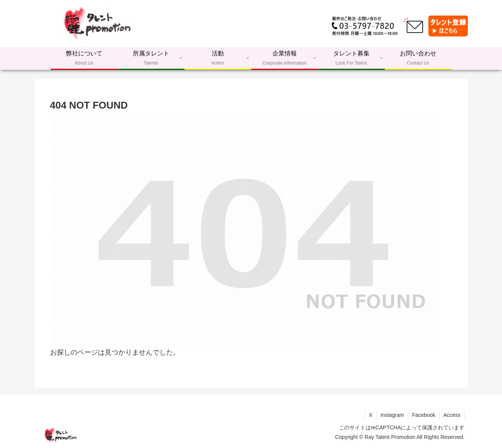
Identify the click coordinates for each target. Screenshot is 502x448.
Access (452, 415)
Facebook (424, 415)
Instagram (392, 415)
